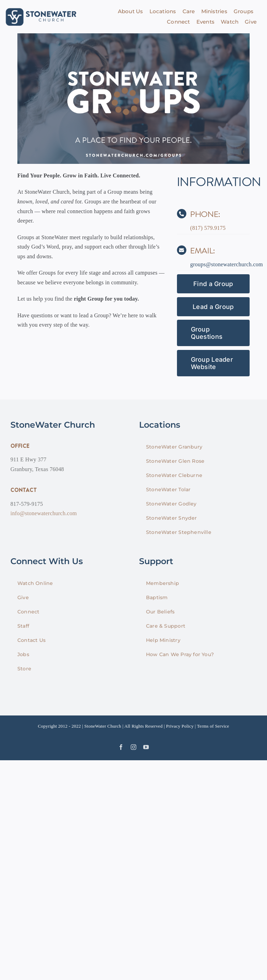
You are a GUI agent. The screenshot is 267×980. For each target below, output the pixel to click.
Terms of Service (213, 726)
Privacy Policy (180, 726)
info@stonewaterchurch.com (44, 513)
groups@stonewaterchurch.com (226, 264)
